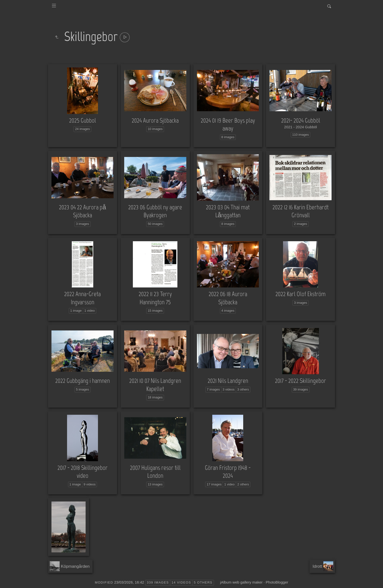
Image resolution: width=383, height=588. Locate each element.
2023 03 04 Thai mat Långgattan (228, 211)
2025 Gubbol (83, 120)
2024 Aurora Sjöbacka (155, 120)
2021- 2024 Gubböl (301, 120)
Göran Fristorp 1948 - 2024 (228, 472)
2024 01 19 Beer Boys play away (228, 124)
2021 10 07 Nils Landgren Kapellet (155, 385)
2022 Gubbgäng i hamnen (83, 381)
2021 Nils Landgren (228, 381)
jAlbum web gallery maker (241, 582)
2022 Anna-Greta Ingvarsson (82, 298)
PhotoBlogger (277, 582)
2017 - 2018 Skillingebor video (83, 472)
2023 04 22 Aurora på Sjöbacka (82, 211)
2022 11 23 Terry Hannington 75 (155, 298)
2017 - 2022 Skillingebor (300, 381)
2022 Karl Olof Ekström (300, 294)
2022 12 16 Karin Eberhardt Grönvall (300, 211)
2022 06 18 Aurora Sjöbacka (228, 298)
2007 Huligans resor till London (155, 472)
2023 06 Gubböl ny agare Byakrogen (155, 211)
